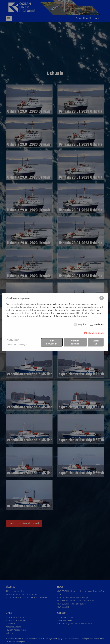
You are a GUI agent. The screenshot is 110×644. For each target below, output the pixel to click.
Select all (96, 342)
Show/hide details (96, 333)
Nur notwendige (52, 342)
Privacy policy (13, 340)
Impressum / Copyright (17, 344)
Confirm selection (75, 342)
